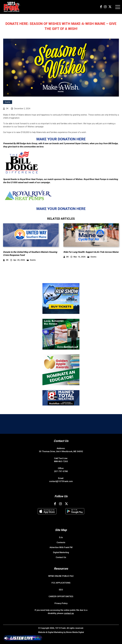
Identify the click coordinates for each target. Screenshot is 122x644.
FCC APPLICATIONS (61, 583)
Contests (61, 542)
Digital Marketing (61, 552)
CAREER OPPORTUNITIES (61, 596)
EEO (61, 589)
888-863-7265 (61, 461)
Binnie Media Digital (75, 632)
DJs (61, 537)
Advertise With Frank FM (61, 547)
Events (8, 102)
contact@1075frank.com (61, 481)
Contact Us (61, 557)
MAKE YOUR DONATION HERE (61, 139)
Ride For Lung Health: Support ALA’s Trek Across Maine (91, 252)
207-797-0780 (61, 471)
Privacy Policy (61, 603)
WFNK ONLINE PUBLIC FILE (61, 576)
